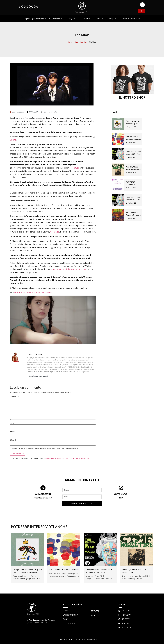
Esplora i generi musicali (35, 19)
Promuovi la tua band (131, 19)
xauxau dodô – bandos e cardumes (64, 570)
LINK (121, 498)
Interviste (83, 42)
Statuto (13, 140)
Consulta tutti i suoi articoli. (38, 376)
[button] (142, 5)
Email (12, 432)
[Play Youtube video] (53, 320)
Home (70, 42)
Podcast (86, 19)
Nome (13, 423)
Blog (72, 19)
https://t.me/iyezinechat (43, 498)
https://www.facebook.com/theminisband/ (33, 293)
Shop (113, 19)
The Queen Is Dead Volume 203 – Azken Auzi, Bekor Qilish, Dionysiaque (100, 572)
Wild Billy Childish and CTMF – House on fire (133, 169)
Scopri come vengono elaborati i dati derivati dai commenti (67, 458)
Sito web (13, 440)
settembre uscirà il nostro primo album (70, 269)
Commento (14, 397)
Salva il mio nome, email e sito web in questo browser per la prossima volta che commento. (45, 448)
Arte (100, 19)
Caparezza (55, 232)
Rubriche (58, 19)
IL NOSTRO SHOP (132, 97)
